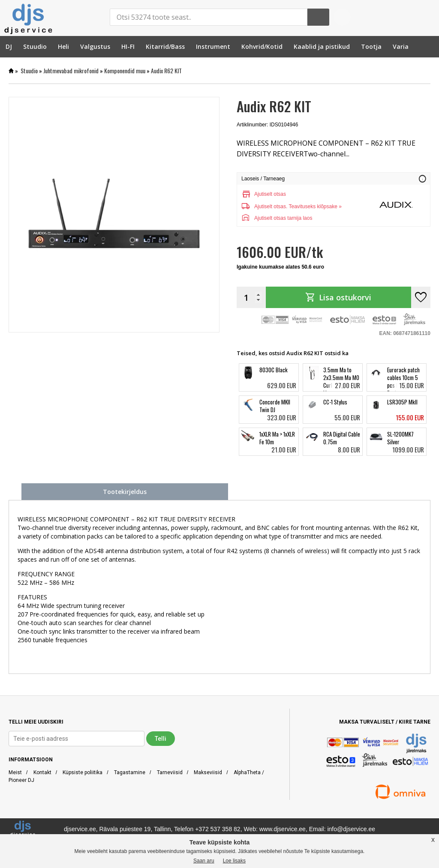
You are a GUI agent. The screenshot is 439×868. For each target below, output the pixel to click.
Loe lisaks (234, 861)
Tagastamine (130, 772)
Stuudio (35, 46)
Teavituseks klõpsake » (315, 207)
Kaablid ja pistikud (322, 46)
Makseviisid (208, 772)
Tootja (371, 46)
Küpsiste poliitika (83, 772)
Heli (63, 46)
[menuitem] (9, 46)
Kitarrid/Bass (165, 46)
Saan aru (204, 861)
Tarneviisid (170, 772)
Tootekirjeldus (125, 492)
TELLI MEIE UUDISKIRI (36, 722)
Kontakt (42, 772)
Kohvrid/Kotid (262, 46)
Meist (15, 772)
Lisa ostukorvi (338, 297)
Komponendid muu (125, 70)
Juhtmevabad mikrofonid (71, 70)
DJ (9, 46)
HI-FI (128, 46)
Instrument (213, 46)
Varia (401, 46)
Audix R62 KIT (166, 70)
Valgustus (95, 46)
